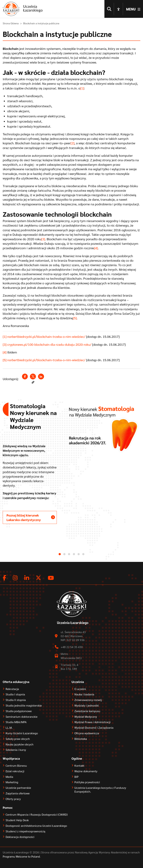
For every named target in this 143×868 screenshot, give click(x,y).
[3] (43, 242)
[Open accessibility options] (118, 9)
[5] (75, 321)
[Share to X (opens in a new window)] (33, 380)
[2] (73, 146)
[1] (82, 91)
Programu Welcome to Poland (21, 859)
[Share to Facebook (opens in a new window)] (25, 380)
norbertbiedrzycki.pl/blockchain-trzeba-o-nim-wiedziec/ (46, 340)
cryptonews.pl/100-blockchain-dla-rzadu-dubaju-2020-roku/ (49, 347)
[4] (96, 251)
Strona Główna (11, 26)
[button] (33, 385)
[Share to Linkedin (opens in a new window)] (41, 380)
